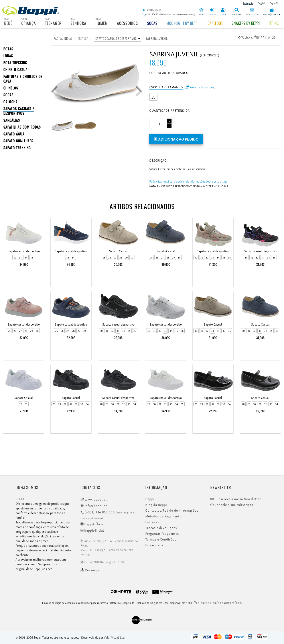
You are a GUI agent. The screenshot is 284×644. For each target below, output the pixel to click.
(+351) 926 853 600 (107, 514)
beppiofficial (92, 530)
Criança (29, 23)
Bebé (8, 23)
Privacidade (154, 545)
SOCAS (8, 95)
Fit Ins (274, 23)
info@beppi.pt (94, 505)
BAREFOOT (215, 23)
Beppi (150, 499)
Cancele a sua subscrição (232, 505)
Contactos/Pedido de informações (172, 510)
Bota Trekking (15, 63)
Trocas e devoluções (161, 528)
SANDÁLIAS (12, 120)
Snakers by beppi (246, 23)
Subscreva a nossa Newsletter (236, 499)
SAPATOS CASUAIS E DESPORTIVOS (19, 111)
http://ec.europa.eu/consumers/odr (213, 602)
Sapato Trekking (17, 148)
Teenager (53, 23)
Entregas (152, 522)
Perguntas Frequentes (162, 533)
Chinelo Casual (16, 70)
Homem (102, 23)
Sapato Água (14, 134)
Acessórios (127, 23)
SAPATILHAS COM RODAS (22, 127)
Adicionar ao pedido (176, 139)
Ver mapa (90, 570)
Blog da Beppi (156, 505)
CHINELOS (11, 88)
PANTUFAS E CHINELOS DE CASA (23, 79)
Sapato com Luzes (18, 141)
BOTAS (8, 49)
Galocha (10, 102)
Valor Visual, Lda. (115, 637)
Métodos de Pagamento (163, 516)
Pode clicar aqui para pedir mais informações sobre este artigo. (189, 181)
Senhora (78, 23)
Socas (152, 23)
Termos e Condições (161, 539)
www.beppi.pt (94, 499)
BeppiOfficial (93, 524)
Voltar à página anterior (257, 37)
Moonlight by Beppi (182, 23)
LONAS (8, 56)
